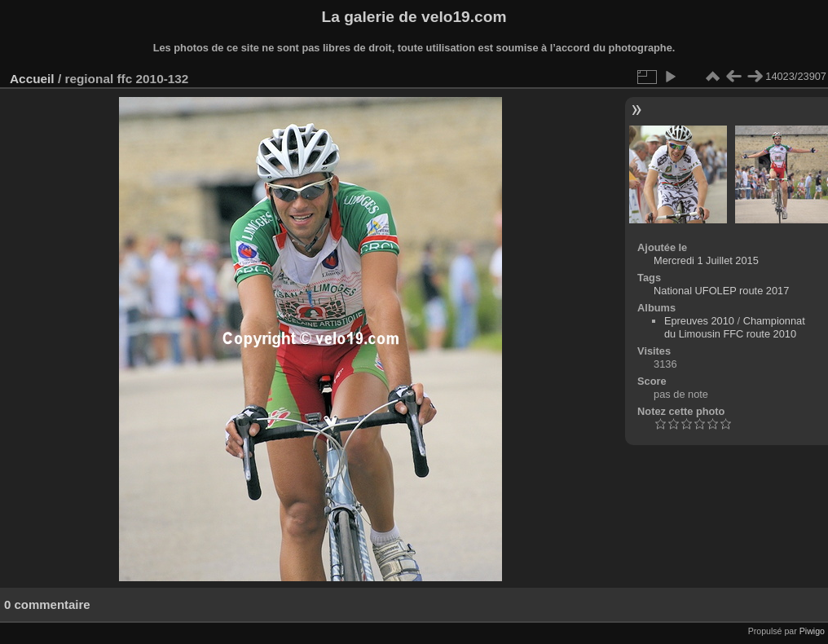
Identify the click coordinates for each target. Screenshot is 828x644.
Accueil (32, 79)
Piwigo (812, 631)
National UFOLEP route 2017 (721, 291)
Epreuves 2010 (699, 321)
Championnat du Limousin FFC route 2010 (735, 327)
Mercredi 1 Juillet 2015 (706, 260)
